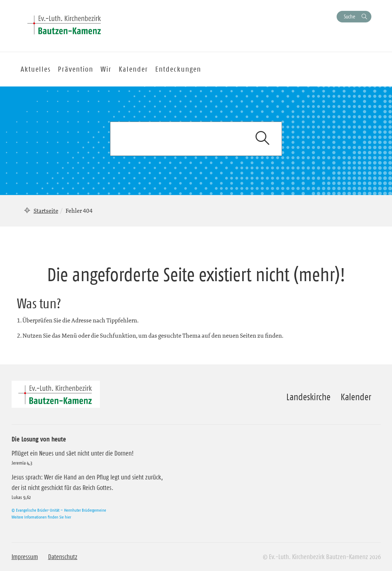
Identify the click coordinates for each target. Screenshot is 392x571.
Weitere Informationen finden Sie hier (41, 517)
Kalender (356, 397)
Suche (349, 16)
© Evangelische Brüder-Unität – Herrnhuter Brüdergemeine (59, 510)
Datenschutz (63, 557)
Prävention (76, 69)
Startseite (46, 211)
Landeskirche (308, 397)
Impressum (25, 557)
